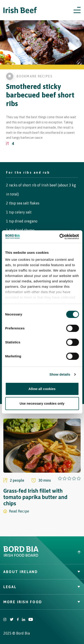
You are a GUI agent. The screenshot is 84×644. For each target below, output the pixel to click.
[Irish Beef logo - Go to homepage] (20, 10)
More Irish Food (42, 602)
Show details (60, 374)
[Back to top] (63, 552)
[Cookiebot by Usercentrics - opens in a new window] (60, 237)
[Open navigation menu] (77, 10)
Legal (42, 587)
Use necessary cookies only (42, 403)
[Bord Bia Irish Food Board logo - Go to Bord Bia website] (21, 556)
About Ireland (42, 572)
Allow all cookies (42, 389)
